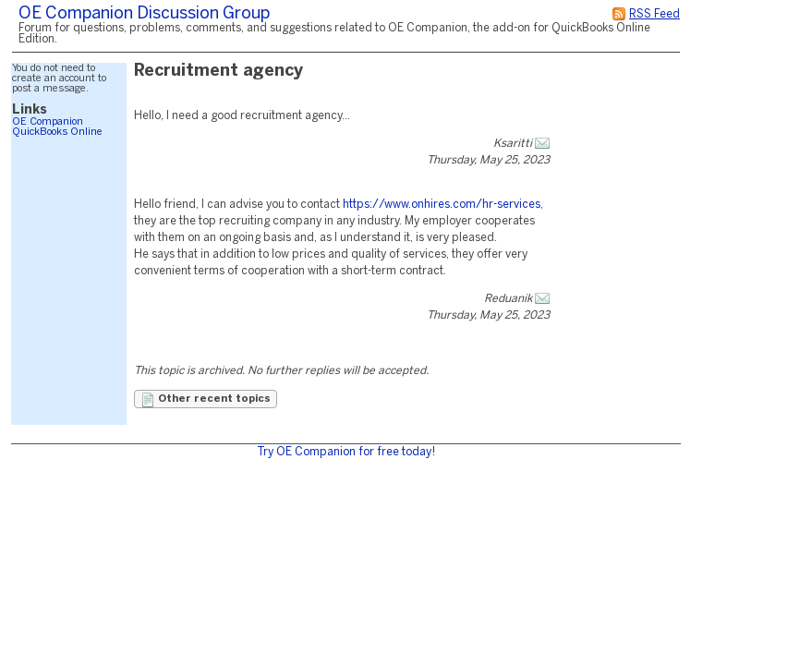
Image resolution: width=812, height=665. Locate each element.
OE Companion (48, 122)
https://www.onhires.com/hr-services (442, 205)
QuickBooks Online (57, 132)
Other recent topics (206, 400)
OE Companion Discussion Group (144, 14)
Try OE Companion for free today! (346, 452)
